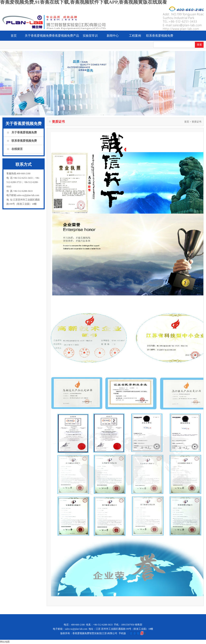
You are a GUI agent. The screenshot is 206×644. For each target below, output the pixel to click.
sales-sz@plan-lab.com (76, 629)
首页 (14, 36)
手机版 (122, 633)
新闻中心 (113, 36)
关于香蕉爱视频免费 (38, 36)
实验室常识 (90, 36)
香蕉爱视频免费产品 (65, 36)
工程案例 (135, 36)
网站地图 (5, 642)
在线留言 (17, 149)
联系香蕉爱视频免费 (160, 36)
